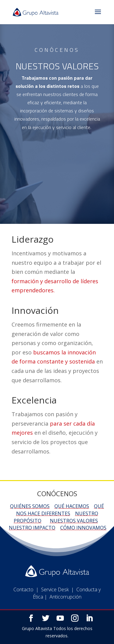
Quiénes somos (30, 506)
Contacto (23, 601)
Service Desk (55, 601)
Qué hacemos (72, 506)
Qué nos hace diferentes (60, 510)
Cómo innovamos (83, 528)
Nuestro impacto (32, 528)
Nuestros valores (74, 521)
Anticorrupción (66, 609)
